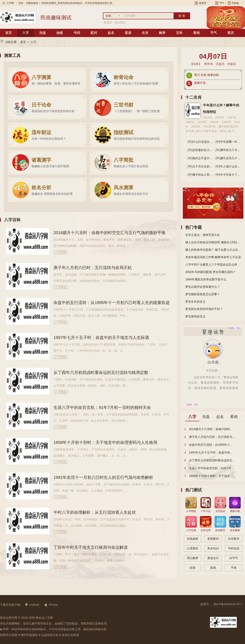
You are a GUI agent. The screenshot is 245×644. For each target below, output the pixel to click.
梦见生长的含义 (195, 302)
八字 (26, 33)
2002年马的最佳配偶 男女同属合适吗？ (211, 272)
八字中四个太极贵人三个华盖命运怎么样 (211, 265)
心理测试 (192, 548)
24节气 (234, 558)
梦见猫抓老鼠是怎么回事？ (203, 294)
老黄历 (203, 3)
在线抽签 (192, 539)
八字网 (10, 3)
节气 (222, 3)
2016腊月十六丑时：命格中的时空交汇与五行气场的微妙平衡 (110, 233)
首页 (8, 33)
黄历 (231, 33)
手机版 (235, 3)
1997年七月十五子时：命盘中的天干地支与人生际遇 (101, 338)
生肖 (145, 33)
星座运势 (213, 332)
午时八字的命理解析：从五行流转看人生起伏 (95, 512)
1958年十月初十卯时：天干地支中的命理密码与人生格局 (106, 442)
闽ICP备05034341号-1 (228, 604)
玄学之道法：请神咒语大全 (203, 235)
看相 (196, 33)
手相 (234, 568)
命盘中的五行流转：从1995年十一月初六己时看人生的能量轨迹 (112, 303)
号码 (77, 33)
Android (32, 605)
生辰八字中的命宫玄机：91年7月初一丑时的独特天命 (102, 407)
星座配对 (213, 539)
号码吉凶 (234, 548)
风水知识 (213, 548)
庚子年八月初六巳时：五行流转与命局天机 (93, 268)
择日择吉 (120, 22)
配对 (94, 33)
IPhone (51, 605)
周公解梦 (192, 558)
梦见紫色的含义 (195, 316)
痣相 (192, 568)
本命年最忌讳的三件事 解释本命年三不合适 (213, 257)
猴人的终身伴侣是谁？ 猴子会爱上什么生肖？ (213, 250)
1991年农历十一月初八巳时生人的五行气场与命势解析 (103, 477)
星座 (128, 33)
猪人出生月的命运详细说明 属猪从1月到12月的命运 (213, 242)
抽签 (60, 33)
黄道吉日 (213, 558)
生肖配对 (234, 539)
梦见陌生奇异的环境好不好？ (204, 309)
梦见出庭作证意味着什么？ (203, 287)
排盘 (43, 33)
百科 (179, 33)
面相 (213, 568)
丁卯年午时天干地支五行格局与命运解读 (91, 547)
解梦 (162, 33)
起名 (111, 33)
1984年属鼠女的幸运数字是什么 (206, 279)
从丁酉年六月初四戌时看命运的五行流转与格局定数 (101, 372)
